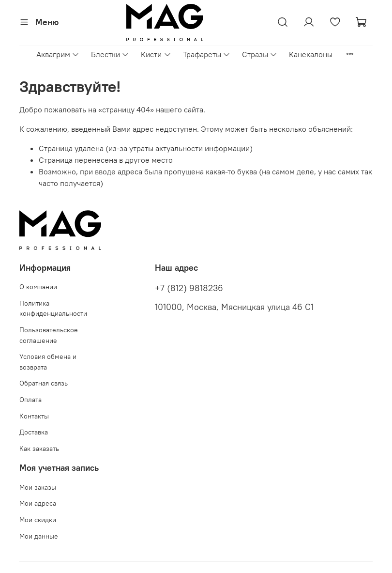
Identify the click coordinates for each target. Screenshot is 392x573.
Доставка (34, 432)
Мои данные (39, 536)
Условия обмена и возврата (48, 362)
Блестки (110, 54)
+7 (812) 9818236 (189, 288)
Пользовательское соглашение (49, 335)
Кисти (156, 54)
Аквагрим (58, 54)
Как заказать (39, 449)
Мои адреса (38, 503)
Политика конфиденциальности (53, 309)
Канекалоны (311, 54)
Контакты (34, 416)
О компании (38, 287)
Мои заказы (38, 487)
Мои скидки (38, 520)
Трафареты (207, 54)
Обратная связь (44, 383)
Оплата (30, 400)
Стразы (260, 54)
